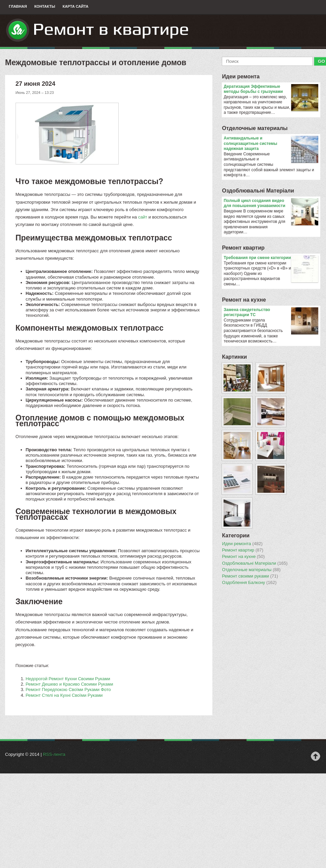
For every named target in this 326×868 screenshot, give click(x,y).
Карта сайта (75, 6)
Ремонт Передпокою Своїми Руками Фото (68, 690)
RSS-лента (54, 754)
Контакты (45, 6)
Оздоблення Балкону (249, 583)
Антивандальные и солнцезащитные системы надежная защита (271, 144)
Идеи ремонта (241, 76)
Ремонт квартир (243, 248)
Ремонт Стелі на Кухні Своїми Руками (64, 695)
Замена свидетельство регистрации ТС (271, 313)
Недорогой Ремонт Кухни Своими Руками (68, 679)
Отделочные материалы (255, 128)
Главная (18, 6)
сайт (143, 217)
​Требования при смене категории (271, 258)
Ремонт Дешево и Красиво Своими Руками (69, 684)
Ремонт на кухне (244, 300)
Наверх (316, 756)
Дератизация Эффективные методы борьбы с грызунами (271, 89)
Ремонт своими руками (250, 576)
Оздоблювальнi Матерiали (258, 191)
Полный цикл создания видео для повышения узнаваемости (271, 203)
